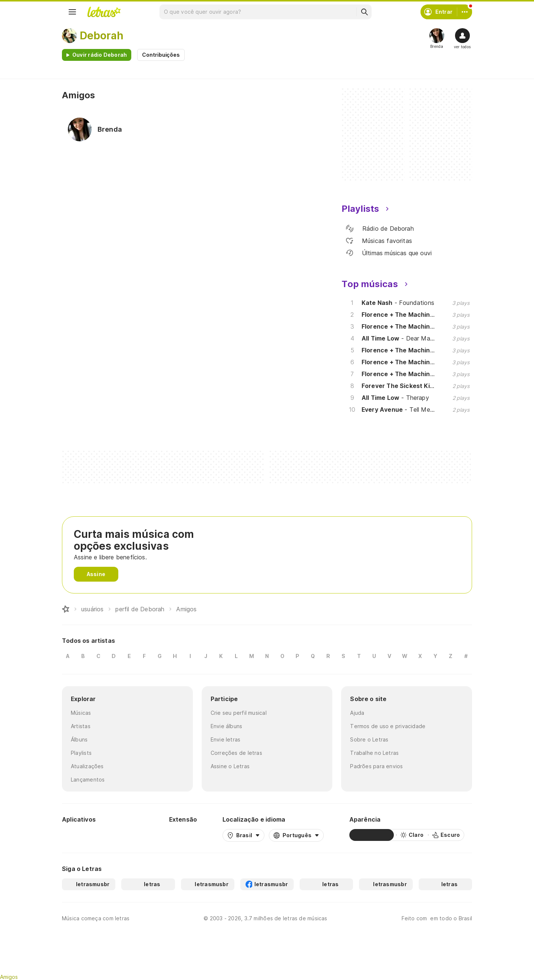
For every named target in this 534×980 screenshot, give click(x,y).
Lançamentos (88, 780)
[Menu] (72, 12)
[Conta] (465, 12)
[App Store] (126, 835)
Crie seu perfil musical (239, 713)
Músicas (81, 713)
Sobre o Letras (369, 739)
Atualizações (87, 766)
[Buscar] (364, 12)
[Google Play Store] (82, 835)
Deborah (102, 36)
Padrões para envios (376, 766)
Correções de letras (236, 753)
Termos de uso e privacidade (388, 726)
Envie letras (226, 739)
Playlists (81, 753)
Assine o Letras (230, 766)
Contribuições (161, 55)
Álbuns (79, 739)
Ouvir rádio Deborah (100, 55)
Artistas (81, 726)
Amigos (9, 977)
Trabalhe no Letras (374, 753)
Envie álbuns (227, 726)
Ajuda (357, 713)
